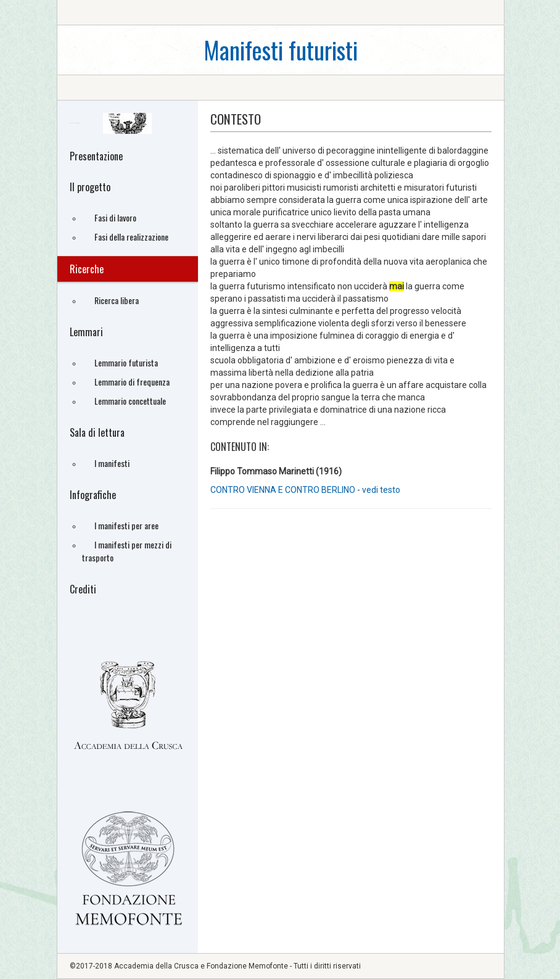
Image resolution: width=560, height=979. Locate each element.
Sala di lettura (97, 432)
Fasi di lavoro (115, 217)
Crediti (83, 589)
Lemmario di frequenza (132, 382)
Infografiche (93, 495)
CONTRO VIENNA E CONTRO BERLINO (284, 490)
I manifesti (112, 463)
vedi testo (381, 490)
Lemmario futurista (126, 362)
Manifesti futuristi (281, 50)
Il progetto (90, 187)
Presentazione (96, 156)
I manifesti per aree (126, 525)
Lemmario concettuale (130, 401)
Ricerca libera (117, 300)
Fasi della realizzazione (131, 237)
